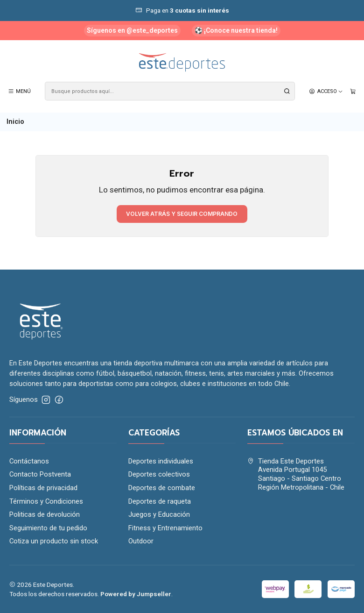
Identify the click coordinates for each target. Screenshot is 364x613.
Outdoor (141, 541)
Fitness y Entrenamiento (165, 528)
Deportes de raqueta (160, 501)
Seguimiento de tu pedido (48, 528)
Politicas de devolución (45, 514)
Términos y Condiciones (46, 501)
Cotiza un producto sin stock (54, 541)
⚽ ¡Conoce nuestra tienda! (236, 30)
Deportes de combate (162, 488)
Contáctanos (29, 461)
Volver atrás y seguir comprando (182, 214)
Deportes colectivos (159, 474)
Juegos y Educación (159, 514)
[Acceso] (326, 91)
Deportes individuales (161, 461)
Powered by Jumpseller (136, 594)
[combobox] (170, 91)
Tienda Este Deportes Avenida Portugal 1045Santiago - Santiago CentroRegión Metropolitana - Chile (296, 474)
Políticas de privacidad (43, 488)
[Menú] (20, 91)
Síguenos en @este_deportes (132, 30)
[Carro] (353, 91)
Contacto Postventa (40, 474)
